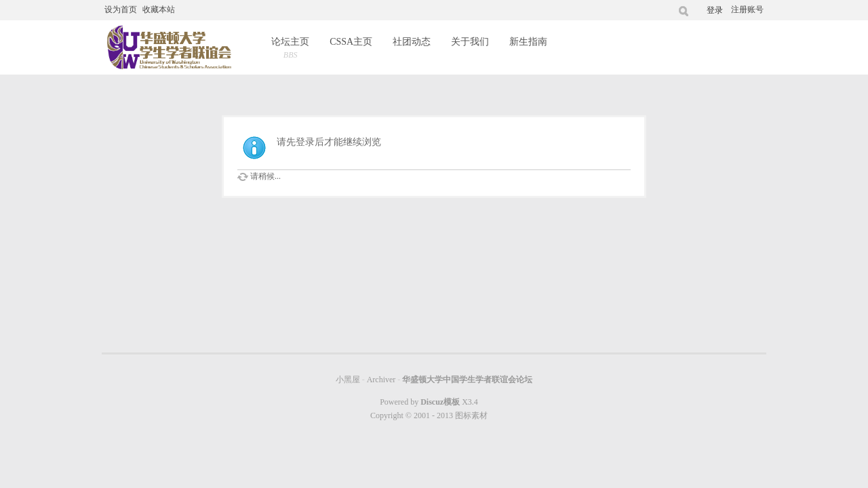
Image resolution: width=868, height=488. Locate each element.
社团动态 (412, 42)
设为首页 (121, 9)
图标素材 (471, 415)
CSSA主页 (351, 42)
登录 (715, 10)
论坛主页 (290, 49)
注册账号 (747, 9)
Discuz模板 (440, 402)
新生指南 (528, 42)
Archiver (381, 380)
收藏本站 (159, 9)
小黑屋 (348, 380)
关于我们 (470, 42)
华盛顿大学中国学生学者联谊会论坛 (467, 380)
